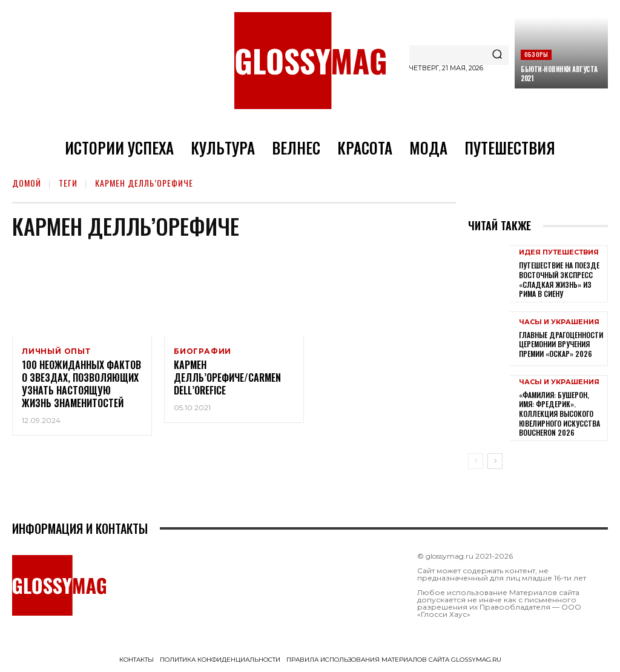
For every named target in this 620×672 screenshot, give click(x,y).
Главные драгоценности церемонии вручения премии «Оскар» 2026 (561, 344)
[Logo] (310, 61)
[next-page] (495, 461)
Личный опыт (56, 351)
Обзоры (536, 54)
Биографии (203, 351)
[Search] (497, 55)
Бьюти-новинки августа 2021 (559, 73)
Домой (27, 183)
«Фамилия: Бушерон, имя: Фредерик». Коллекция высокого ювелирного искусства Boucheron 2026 (559, 414)
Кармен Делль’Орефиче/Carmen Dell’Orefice (227, 380)
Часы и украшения (559, 322)
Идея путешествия (559, 252)
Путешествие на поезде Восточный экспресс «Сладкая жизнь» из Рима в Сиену (559, 279)
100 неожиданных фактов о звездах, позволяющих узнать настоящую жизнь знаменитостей (81, 386)
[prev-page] (476, 461)
